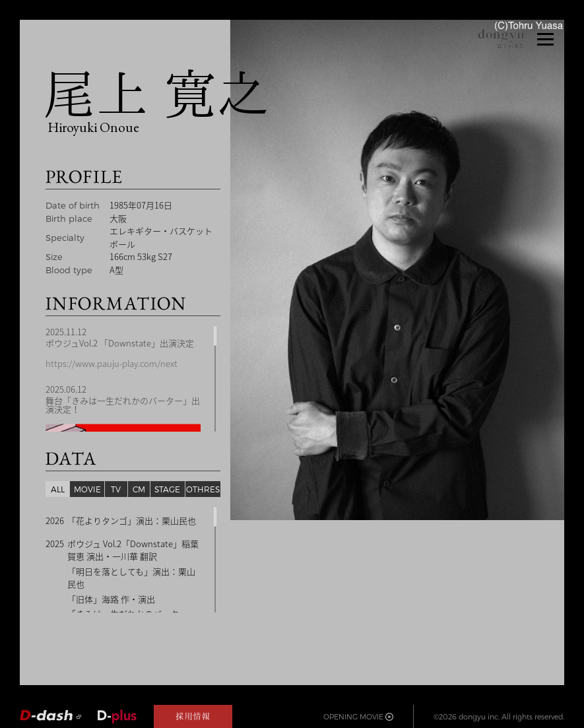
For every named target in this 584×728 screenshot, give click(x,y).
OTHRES (203, 489)
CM (139, 489)
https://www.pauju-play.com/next (112, 364)
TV (116, 489)
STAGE (167, 489)
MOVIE (87, 489)
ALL (58, 489)
